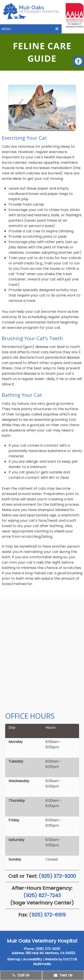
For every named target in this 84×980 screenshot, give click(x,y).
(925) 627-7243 (42, 895)
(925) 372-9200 (57, 876)
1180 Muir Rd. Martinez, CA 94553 (50, 953)
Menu (6, 29)
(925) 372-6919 (47, 915)
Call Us (21, 975)
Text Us (63, 975)
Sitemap (14, 959)
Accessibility (33, 959)
